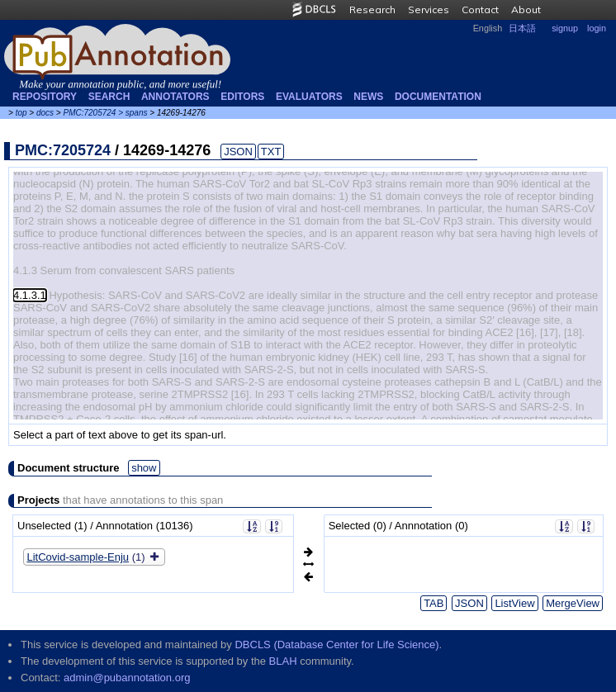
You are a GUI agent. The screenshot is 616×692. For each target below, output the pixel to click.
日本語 (522, 28)
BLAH (283, 661)
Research (372, 9)
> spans (133, 113)
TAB (434, 603)
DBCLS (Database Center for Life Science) (336, 645)
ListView (514, 603)
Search (109, 97)
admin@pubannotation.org (127, 678)
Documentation (438, 97)
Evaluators (309, 97)
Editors (242, 97)
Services (429, 9)
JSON (238, 152)
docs (45, 113)
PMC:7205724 (89, 113)
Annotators (175, 97)
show (144, 468)
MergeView (573, 603)
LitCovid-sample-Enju (78, 557)
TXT (271, 152)
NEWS (368, 97)
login (597, 28)
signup (565, 28)
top (21, 113)
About (526, 9)
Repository (45, 97)
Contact (480, 9)
